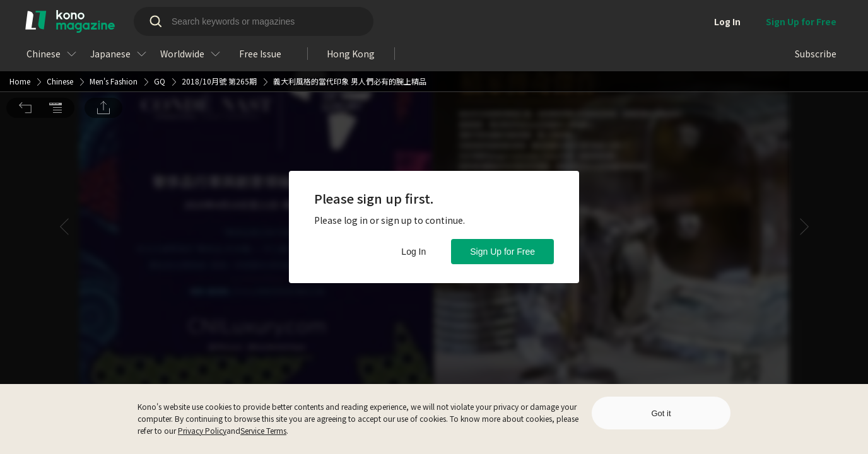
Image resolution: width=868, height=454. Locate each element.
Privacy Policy (202, 430)
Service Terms (263, 430)
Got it (661, 413)
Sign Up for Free (502, 252)
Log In (413, 252)
